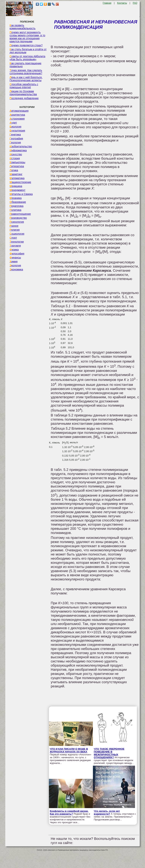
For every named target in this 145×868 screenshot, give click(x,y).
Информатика (18, 150)
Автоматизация (19, 111)
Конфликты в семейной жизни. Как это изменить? (69, 812)
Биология (15, 127)
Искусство (16, 154)
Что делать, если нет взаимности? (107, 812)
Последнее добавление (24, 98)
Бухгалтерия (17, 131)
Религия (15, 230)
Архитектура (17, 115)
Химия (14, 261)
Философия (17, 254)
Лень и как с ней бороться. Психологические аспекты (26, 79)
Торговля (15, 246)
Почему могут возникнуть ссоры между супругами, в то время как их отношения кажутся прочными (27, 37)
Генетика (15, 135)
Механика (16, 198)
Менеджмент (18, 190)
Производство (18, 218)
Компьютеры (17, 162)
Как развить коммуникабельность (23, 27)
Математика (17, 178)
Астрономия (17, 119)
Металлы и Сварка (21, 194)
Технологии (17, 242)
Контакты (122, 3)
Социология (17, 234)
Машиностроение (20, 182)
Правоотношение (20, 214)
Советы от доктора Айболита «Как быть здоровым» (27, 58)
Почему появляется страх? (26, 45)
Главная (107, 3)
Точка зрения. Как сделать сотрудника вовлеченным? (26, 72)
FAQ (135, 3)
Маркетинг (16, 174)
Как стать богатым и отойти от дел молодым (28, 51)
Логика (14, 170)
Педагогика (17, 206)
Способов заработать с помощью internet (24, 86)
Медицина (16, 186)
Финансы (15, 258)
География (16, 138)
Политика (15, 210)
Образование (18, 202)
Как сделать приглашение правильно (25, 65)
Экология (15, 265)
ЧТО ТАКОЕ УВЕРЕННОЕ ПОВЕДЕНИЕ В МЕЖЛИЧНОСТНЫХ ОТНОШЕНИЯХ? (109, 753)
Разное (14, 226)
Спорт (13, 238)
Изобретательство (21, 146)
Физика (14, 250)
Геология (15, 142)
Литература (17, 166)
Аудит (13, 123)
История (15, 158)
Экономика (16, 269)
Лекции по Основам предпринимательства (23, 93)
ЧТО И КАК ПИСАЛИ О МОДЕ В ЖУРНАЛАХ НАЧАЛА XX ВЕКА (69, 750)
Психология (17, 222)
